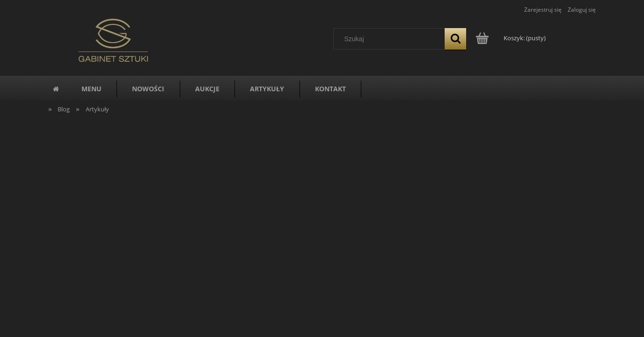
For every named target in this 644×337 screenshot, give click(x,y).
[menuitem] (91, 89)
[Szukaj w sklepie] (391, 39)
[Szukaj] (455, 39)
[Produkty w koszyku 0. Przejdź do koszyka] (511, 38)
